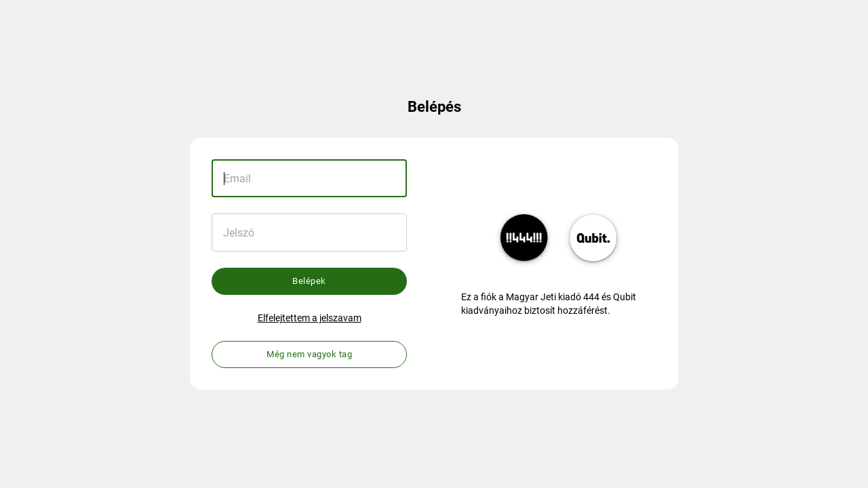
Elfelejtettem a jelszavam (310, 318)
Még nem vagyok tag (309, 354)
